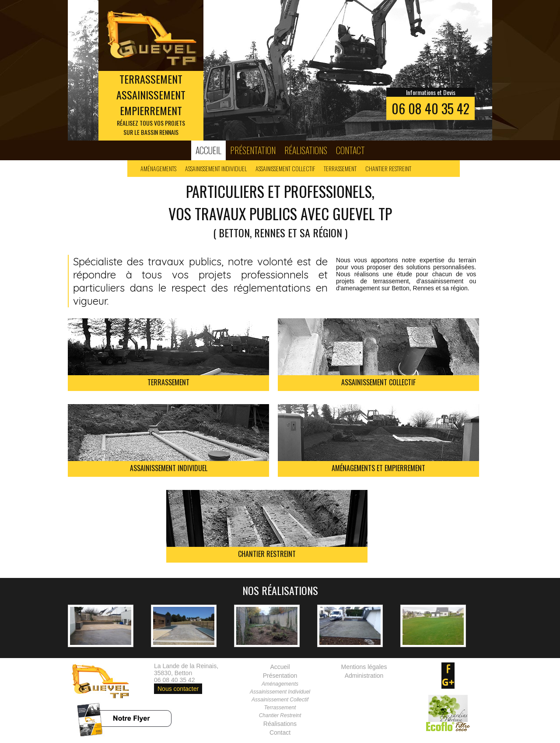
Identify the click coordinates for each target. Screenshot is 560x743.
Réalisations (306, 150)
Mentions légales (364, 667)
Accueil (208, 150)
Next (481, 70)
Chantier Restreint (388, 168)
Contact (350, 150)
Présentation (253, 150)
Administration (364, 676)
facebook (448, 669)
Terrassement (340, 168)
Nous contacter (178, 689)
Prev (79, 70)
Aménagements (158, 168)
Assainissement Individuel (216, 168)
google (448, 682)
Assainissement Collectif (285, 168)
